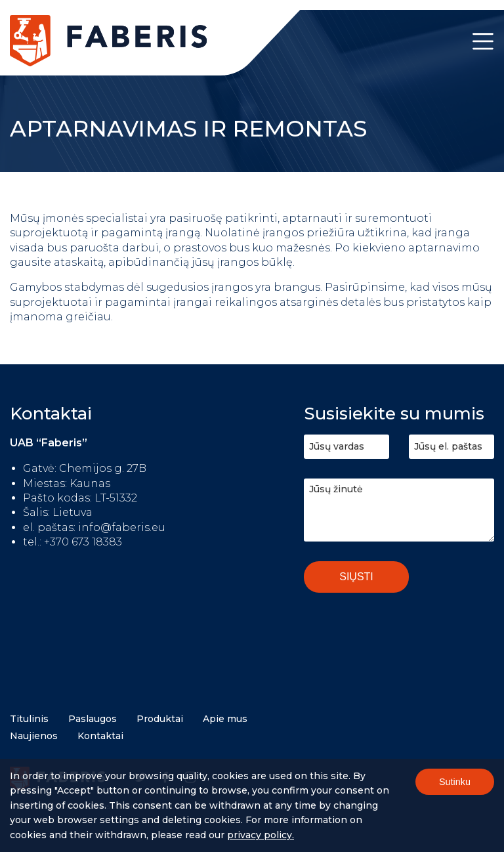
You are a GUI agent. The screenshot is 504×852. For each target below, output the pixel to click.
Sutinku (455, 784)
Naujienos (34, 736)
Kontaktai (100, 736)
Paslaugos (93, 719)
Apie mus (225, 719)
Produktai (160, 719)
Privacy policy (260, 837)
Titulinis (29, 719)
